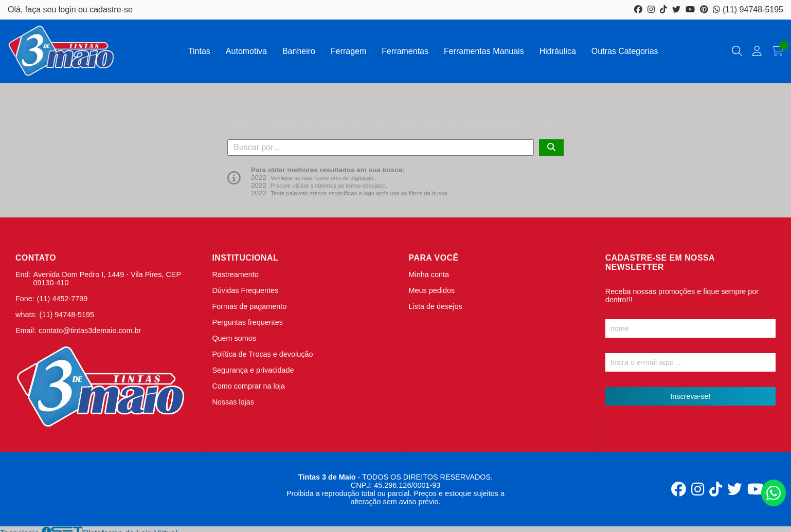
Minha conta (429, 274)
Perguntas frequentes (247, 322)
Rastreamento (235, 274)
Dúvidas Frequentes (245, 290)
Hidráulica (558, 51)
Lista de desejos (436, 306)
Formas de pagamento (249, 306)
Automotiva (246, 51)
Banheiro (299, 51)
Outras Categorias (625, 51)
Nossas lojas (233, 402)
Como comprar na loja (248, 386)
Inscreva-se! (690, 396)
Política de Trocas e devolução (262, 354)
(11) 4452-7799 (62, 299)
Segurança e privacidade (253, 370)
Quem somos (234, 338)
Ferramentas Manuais (484, 51)
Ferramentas (405, 51)
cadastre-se (111, 10)
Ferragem (348, 51)
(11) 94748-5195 (748, 10)
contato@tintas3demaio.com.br (90, 331)
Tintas (199, 51)
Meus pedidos (432, 290)
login (68, 10)
